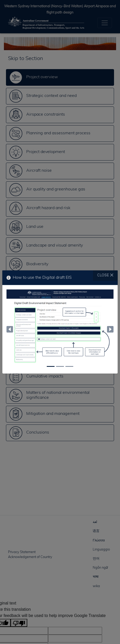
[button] (10, 329)
